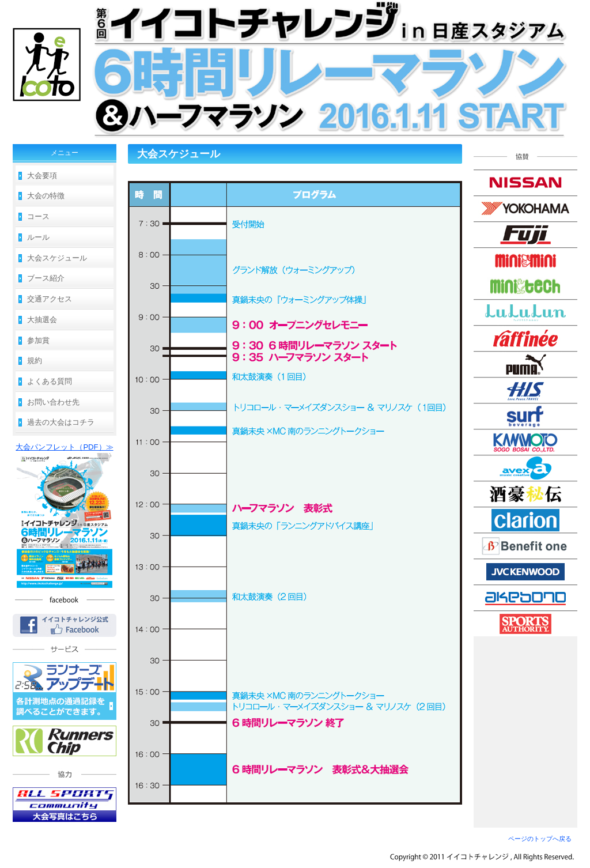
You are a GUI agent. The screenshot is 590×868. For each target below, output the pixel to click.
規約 (35, 361)
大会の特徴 (46, 196)
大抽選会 (42, 320)
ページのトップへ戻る (540, 839)
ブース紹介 (46, 278)
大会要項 (42, 176)
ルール (38, 237)
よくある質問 (50, 381)
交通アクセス (50, 299)
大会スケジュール (57, 258)
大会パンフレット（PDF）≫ (64, 447)
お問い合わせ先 (53, 402)
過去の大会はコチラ (61, 422)
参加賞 (38, 340)
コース (38, 216)
